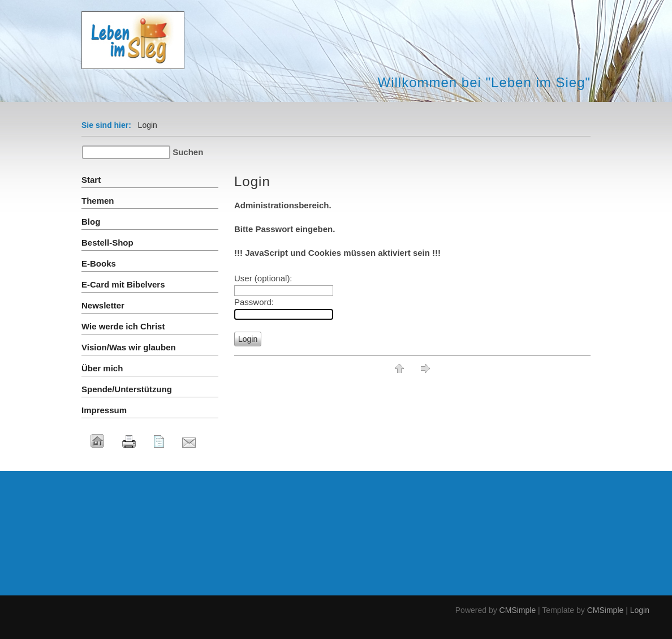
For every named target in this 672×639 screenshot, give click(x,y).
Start (91, 180)
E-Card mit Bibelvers (123, 284)
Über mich (102, 368)
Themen (98, 201)
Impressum (104, 410)
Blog (91, 222)
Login (640, 610)
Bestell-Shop (107, 243)
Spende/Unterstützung (127, 389)
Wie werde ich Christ (123, 326)
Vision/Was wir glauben (129, 347)
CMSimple (518, 610)
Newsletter (103, 305)
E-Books (99, 263)
